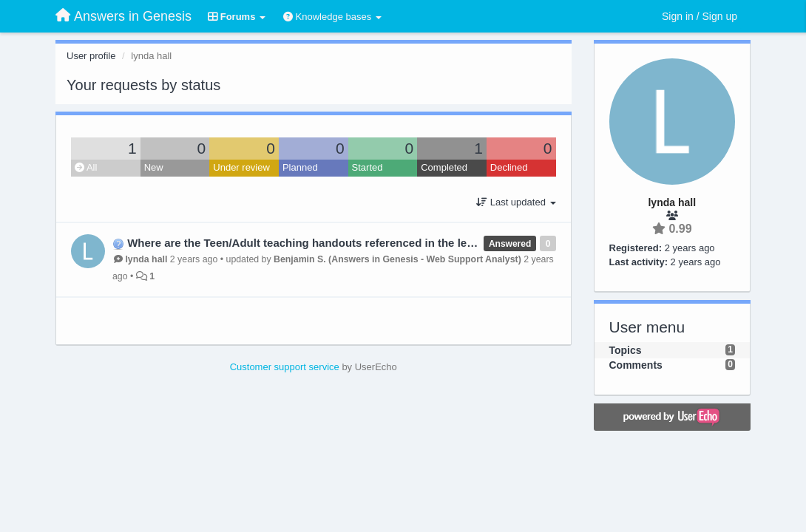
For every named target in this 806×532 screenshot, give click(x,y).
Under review (241, 167)
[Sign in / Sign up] (700, 16)
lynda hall (146, 259)
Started (368, 167)
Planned (300, 167)
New (154, 167)
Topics (626, 350)
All (86, 167)
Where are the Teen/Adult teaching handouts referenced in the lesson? (313, 243)
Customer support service (285, 367)
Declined (509, 167)
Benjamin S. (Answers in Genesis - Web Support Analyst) (397, 259)
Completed (444, 167)
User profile (91, 56)
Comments (636, 365)
